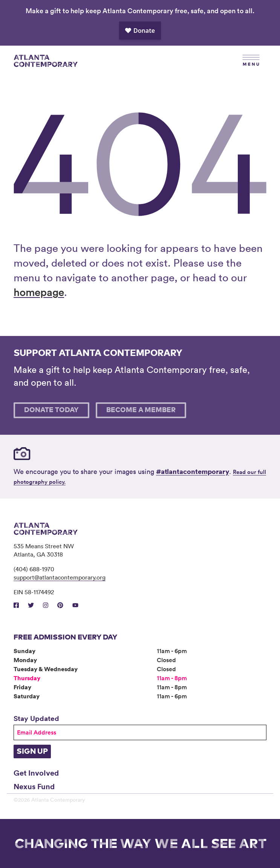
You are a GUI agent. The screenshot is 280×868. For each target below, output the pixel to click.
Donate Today (51, 410)
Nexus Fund (34, 786)
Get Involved (36, 773)
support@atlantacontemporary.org (60, 577)
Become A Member (141, 410)
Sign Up (32, 751)
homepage (39, 292)
